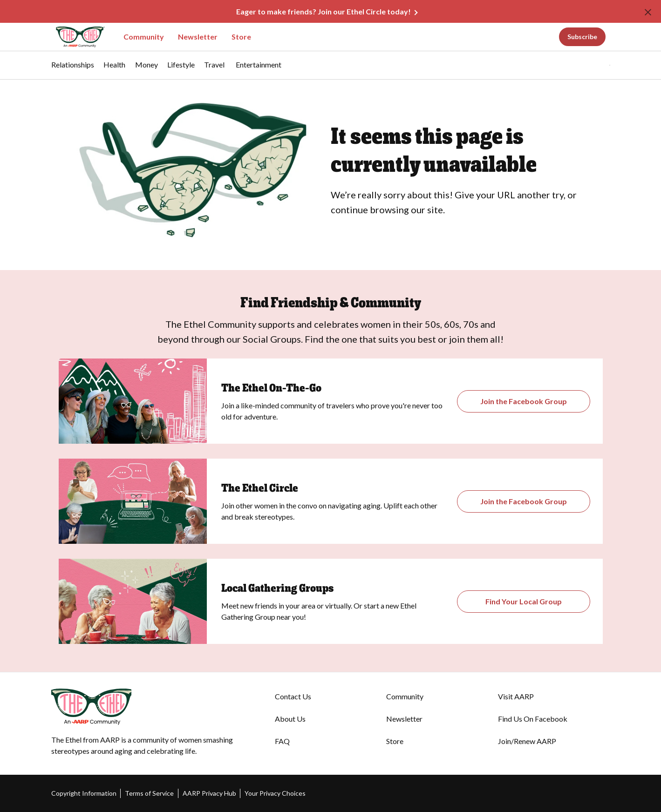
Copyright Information (84, 793)
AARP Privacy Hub (209, 793)
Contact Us (293, 696)
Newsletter (198, 37)
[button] (591, 65)
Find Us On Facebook (533, 719)
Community (144, 37)
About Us (290, 719)
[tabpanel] (593, 65)
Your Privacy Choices (275, 793)
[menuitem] (73, 69)
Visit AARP (516, 696)
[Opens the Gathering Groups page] (524, 401)
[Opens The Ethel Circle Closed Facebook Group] (524, 501)
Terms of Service (149, 793)
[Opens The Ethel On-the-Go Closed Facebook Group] (524, 602)
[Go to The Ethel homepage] (75, 37)
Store (241, 37)
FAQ (282, 741)
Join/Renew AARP (527, 741)
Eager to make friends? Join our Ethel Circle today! (324, 11)
